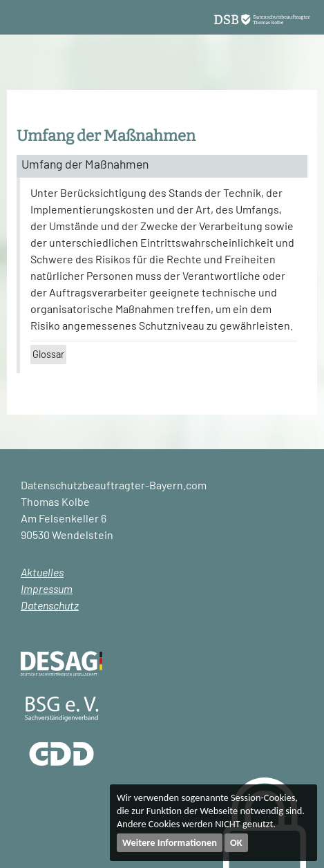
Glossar (48, 354)
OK (236, 842)
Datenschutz (50, 605)
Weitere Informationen (170, 842)
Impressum (47, 588)
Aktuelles (42, 572)
